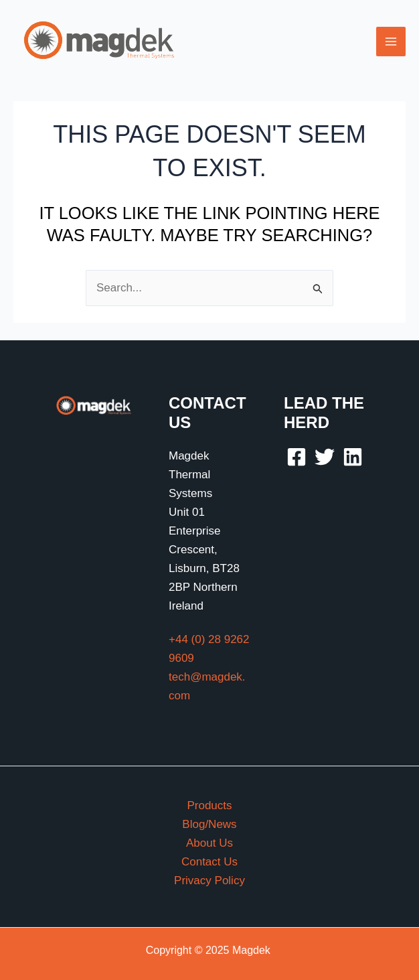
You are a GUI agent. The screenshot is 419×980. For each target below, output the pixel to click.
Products (209, 806)
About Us (209, 843)
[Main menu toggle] (391, 42)
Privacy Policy (209, 881)
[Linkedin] (353, 457)
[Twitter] (325, 457)
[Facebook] (297, 457)
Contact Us (209, 862)
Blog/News (209, 824)
